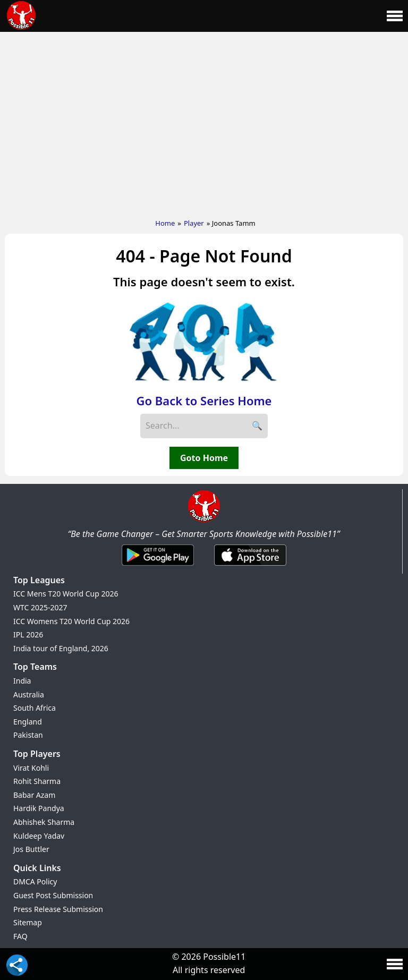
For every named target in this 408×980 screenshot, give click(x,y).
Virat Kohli (31, 768)
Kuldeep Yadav (39, 836)
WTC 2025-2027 (40, 607)
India (22, 681)
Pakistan (28, 735)
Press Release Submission (58, 909)
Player (194, 223)
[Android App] (158, 566)
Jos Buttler (31, 849)
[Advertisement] (204, 123)
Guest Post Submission (53, 895)
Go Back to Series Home (204, 400)
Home (165, 223)
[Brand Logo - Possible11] (204, 520)
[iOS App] (250, 566)
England (28, 722)
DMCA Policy (35, 881)
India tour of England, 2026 (61, 648)
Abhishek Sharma (44, 822)
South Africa (35, 708)
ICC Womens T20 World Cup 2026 (71, 621)
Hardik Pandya (39, 808)
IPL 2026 (28, 634)
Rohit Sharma (37, 781)
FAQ (20, 936)
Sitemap (28, 922)
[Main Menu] (395, 16)
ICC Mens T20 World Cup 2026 (66, 594)
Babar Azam (34, 795)
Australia (29, 694)
